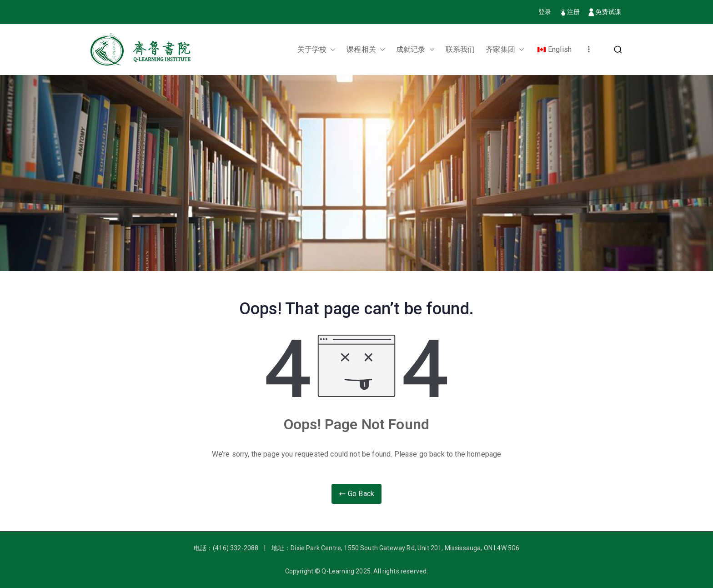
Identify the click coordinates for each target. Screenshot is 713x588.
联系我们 (460, 49)
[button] (331, 50)
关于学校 (317, 50)
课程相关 (366, 50)
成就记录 (415, 50)
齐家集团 (505, 50)
